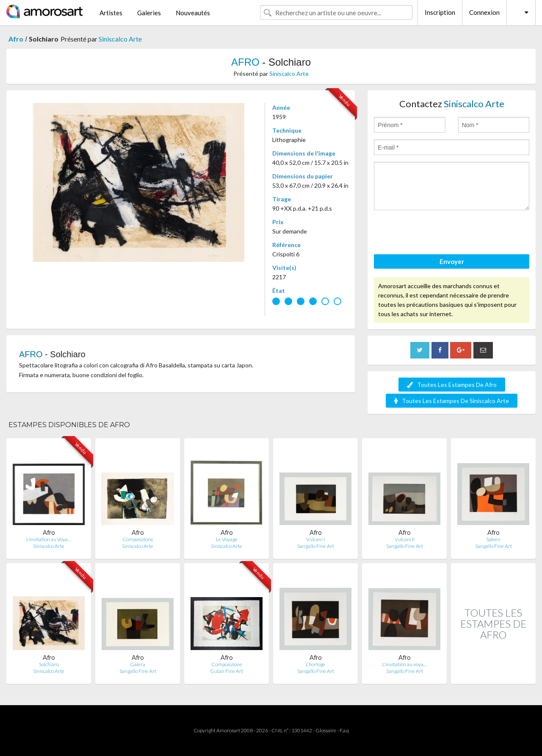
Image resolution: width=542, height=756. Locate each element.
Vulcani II (405, 539)
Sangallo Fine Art (316, 546)
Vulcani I (315, 539)
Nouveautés (193, 13)
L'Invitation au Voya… (49, 539)
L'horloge (315, 664)
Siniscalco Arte (120, 39)
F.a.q (344, 730)
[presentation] (438, 233)
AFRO (245, 62)
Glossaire (326, 730)
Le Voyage (227, 539)
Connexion (484, 12)
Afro (16, 39)
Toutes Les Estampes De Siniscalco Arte (452, 401)
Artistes (111, 13)
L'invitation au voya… (405, 664)
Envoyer (452, 261)
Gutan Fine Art (227, 671)
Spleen (493, 539)
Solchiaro (49, 664)
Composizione (138, 539)
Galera (138, 664)
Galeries (149, 13)
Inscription (440, 12)
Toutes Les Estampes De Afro (452, 385)
